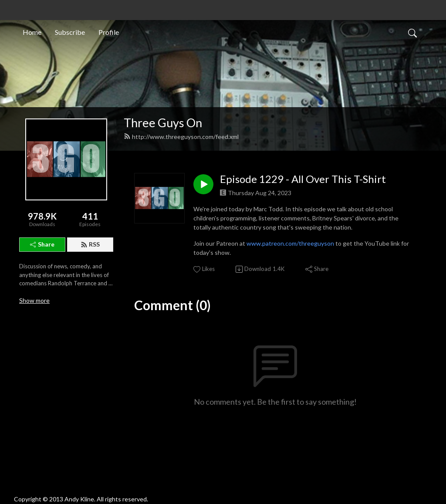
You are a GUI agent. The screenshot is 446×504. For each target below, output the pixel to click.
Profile (109, 32)
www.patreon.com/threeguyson (290, 243)
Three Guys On (163, 123)
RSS (90, 244)
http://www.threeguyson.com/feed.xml (181, 137)
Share (42, 244)
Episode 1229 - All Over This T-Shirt (303, 179)
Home (32, 32)
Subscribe (70, 32)
